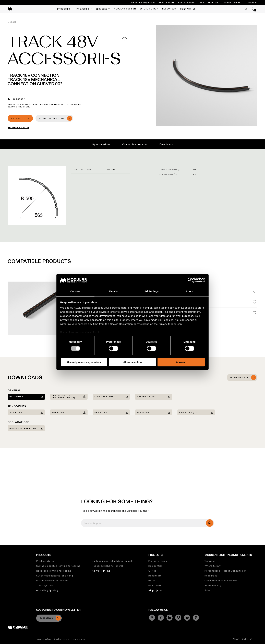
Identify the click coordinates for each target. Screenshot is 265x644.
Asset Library (166, 3)
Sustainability (186, 3)
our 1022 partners (82, 308)
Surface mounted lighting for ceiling (58, 566)
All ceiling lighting (47, 590)
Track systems (45, 585)
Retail (152, 581)
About (236, 639)
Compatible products (135, 144)
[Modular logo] (18, 629)
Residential (155, 566)
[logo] (10, 9)
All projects (156, 590)
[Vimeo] (178, 618)
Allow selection (132, 362)
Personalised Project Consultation (226, 571)
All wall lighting (101, 571)
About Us (213, 3)
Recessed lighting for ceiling (54, 571)
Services (210, 561)
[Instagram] (152, 618)
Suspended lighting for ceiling (55, 576)
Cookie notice (61, 639)
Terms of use (78, 639)
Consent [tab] (75, 291)
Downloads (166, 144)
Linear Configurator (143, 3)
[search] (210, 523)
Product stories (46, 561)
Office (152, 571)
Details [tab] (114, 291)
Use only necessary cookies (84, 362)
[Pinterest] (196, 618)
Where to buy (213, 566)
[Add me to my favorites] (124, 39)
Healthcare (155, 585)
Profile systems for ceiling (52, 581)
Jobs (201, 3)
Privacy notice (44, 639)
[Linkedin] (170, 618)
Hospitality (155, 576)
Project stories (158, 561)
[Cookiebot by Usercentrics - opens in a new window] (190, 280)
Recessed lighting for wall (108, 566)
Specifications (101, 144)
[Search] (246, 9)
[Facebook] (161, 618)
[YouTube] (187, 618)
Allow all (181, 362)
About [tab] (190, 291)
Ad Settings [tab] (151, 291)
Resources (211, 576)
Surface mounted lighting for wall (112, 561)
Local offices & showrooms (221, 581)
